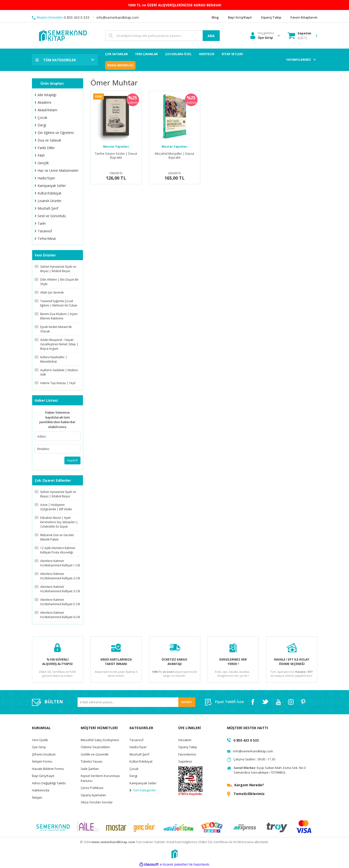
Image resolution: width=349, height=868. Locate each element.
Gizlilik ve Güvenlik (95, 754)
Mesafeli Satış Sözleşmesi (100, 740)
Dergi (133, 776)
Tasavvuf (136, 740)
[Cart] (299, 36)
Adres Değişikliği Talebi (49, 783)
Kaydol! (72, 460)
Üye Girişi (39, 747)
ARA (211, 36)
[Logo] (63, 35)
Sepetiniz (185, 761)
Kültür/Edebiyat (141, 761)
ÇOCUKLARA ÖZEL (178, 54)
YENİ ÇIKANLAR (146, 54)
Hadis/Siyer (138, 747)
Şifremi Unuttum (44, 754)
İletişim (37, 797)
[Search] (162, 36)
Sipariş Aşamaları (93, 795)
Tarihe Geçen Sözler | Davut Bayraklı (116, 156)
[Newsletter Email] (136, 702)
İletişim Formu (42, 761)
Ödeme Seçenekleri (95, 747)
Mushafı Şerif (139, 754)
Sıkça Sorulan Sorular (97, 802)
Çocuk (134, 769)
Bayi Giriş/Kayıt (43, 776)
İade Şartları (90, 769)
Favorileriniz (187, 754)
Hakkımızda (41, 790)
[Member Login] (262, 36)
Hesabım (185, 740)
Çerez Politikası (92, 788)
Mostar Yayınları (116, 147)
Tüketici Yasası (92, 761)
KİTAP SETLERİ (232, 54)
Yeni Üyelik (40, 740)
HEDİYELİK (207, 54)
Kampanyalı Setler (143, 783)
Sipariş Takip (188, 747)
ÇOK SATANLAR (116, 54)
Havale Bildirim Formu (48, 769)
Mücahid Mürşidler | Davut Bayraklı (174, 156)
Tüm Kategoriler (143, 790)
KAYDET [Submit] (187, 702)
